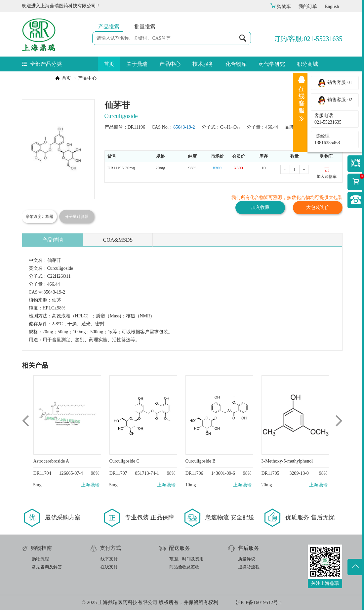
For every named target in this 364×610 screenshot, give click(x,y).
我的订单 (308, 6)
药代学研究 (272, 64)
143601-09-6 (223, 473)
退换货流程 (249, 567)
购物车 (281, 6)
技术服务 (203, 64)
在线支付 (109, 567)
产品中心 (170, 64)
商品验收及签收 (184, 567)
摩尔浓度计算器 (39, 217)
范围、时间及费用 (186, 559)
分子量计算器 (77, 217)
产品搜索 (109, 27)
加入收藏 (260, 207)
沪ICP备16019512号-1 (259, 602)
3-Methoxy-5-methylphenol (287, 461)
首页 (109, 64)
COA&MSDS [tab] (118, 240)
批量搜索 (145, 27)
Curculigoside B (201, 461)
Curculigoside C (124, 461)
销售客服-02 (335, 100)
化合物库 (236, 64)
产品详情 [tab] (53, 240)
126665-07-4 (71, 473)
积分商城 (307, 64)
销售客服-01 (335, 83)
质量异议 (247, 559)
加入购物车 (327, 173)
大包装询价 (318, 207)
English (332, 6)
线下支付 (109, 559)
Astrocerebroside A (51, 461)
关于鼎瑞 (137, 64)
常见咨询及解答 (47, 567)
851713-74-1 (147, 473)
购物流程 (40, 559)
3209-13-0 (299, 473)
